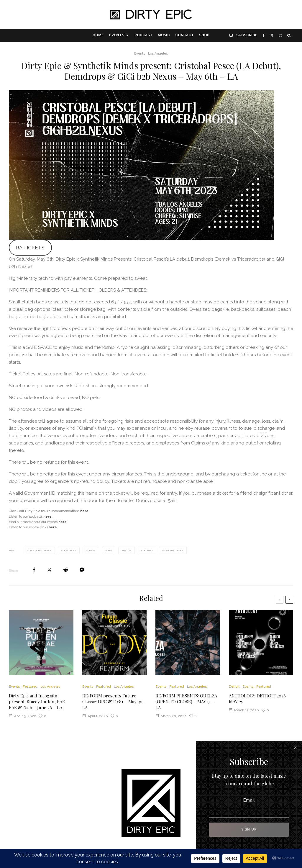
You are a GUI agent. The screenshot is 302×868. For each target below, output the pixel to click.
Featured (30, 686)
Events (117, 35)
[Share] (34, 570)
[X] (272, 35)
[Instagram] (280, 35)
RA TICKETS (30, 248)
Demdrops (70, 550)
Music (164, 35)
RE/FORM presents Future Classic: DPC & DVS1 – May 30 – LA (114, 702)
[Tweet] (49, 570)
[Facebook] (264, 35)
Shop (204, 35)
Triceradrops (174, 550)
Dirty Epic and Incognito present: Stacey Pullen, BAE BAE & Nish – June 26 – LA (37, 702)
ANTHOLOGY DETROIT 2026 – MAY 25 (259, 699)
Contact (184, 35)
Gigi (110, 550)
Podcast (143, 35)
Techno (148, 550)
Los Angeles (158, 53)
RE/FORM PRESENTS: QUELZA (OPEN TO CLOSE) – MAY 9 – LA (186, 702)
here (63, 522)
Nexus (127, 550)
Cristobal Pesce (40, 550)
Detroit (234, 686)
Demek (92, 550)
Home (98, 35)
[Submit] (66, 570)
